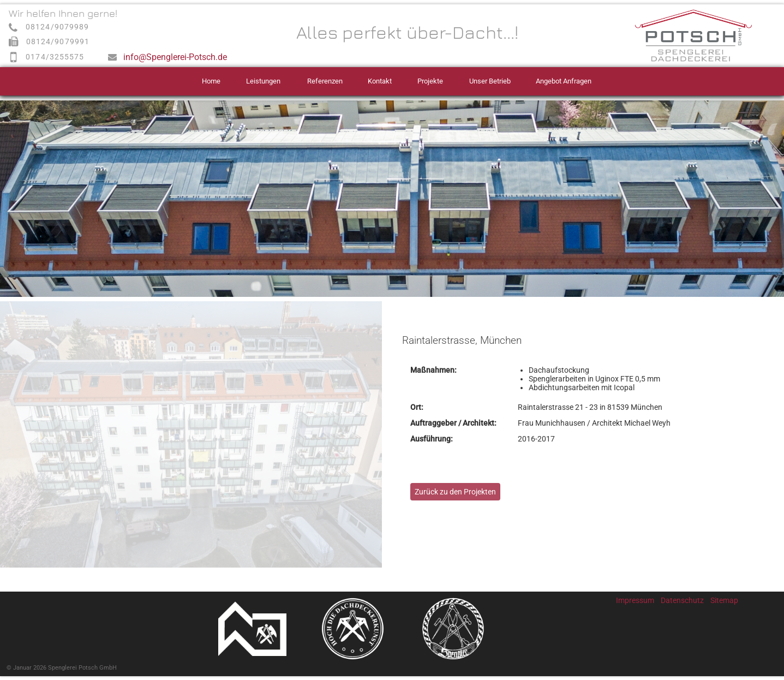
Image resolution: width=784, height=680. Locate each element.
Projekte (430, 81)
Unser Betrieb (490, 81)
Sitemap (724, 600)
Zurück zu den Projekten (455, 492)
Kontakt (380, 81)
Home (211, 81)
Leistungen (263, 81)
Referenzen (325, 81)
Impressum (635, 600)
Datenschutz (682, 600)
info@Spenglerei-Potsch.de (175, 57)
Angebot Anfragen (564, 81)
